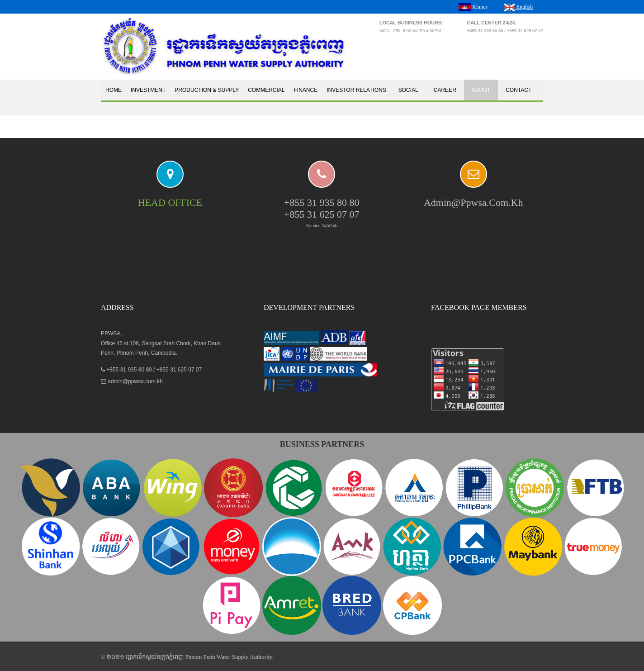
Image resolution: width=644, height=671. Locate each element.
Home (114, 90)
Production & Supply (207, 90)
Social (408, 90)
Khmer (473, 7)
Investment (148, 90)
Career (445, 90)
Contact (519, 90)
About (481, 90)
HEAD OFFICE (170, 202)
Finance (306, 90)
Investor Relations (356, 90)
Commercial (266, 90)
